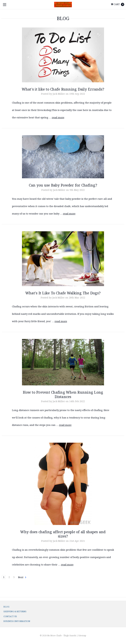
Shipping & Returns (15, 611)
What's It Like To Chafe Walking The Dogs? (63, 293)
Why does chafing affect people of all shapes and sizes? (63, 534)
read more (58, 117)
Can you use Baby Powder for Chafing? (63, 185)
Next (22, 577)
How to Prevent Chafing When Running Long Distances (63, 394)
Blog (6, 607)
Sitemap (82, 636)
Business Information (17, 621)
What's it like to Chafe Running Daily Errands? (63, 89)
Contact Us (10, 616)
